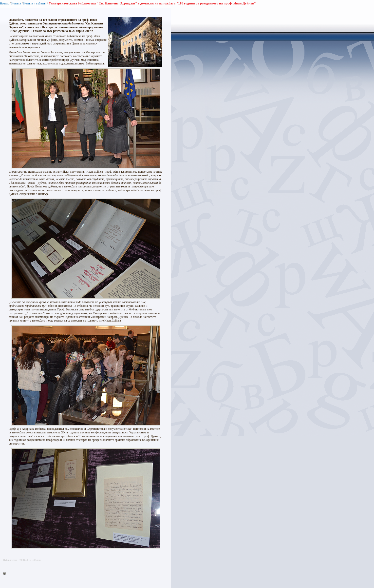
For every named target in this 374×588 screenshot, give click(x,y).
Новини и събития (35, 3)
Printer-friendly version (6, 573)
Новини (16, 3)
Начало (5, 3)
